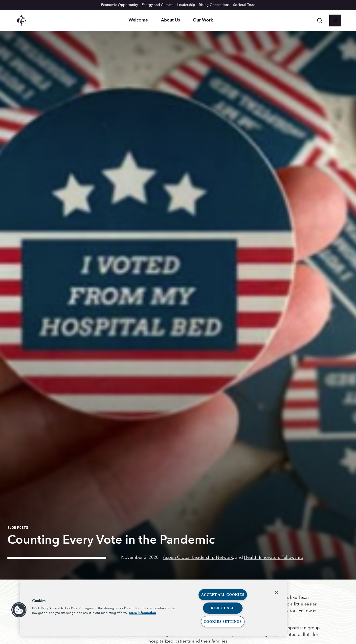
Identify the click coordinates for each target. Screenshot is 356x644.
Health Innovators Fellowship (274, 557)
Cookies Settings (223, 622)
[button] (19, 610)
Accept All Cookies (223, 595)
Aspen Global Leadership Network (198, 557)
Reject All (223, 608)
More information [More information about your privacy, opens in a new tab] (142, 613)
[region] (153, 608)
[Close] (276, 592)
